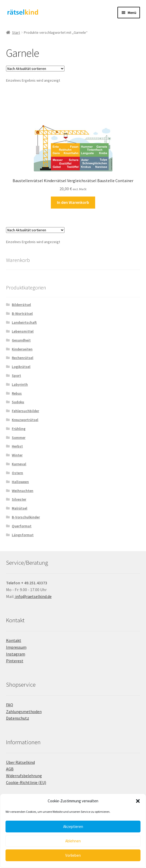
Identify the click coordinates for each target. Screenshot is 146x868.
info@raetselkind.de (33, 596)
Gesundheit (21, 340)
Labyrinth (20, 384)
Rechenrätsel (23, 358)
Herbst (17, 446)
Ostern (17, 473)
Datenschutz (18, 718)
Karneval (19, 464)
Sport (16, 376)
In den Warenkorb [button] (73, 202)
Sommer (19, 438)
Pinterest (15, 661)
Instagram (16, 654)
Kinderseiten (22, 349)
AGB (10, 769)
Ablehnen (73, 841)
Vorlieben (73, 855)
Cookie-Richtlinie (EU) (26, 782)
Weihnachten (23, 491)
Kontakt (14, 640)
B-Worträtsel (22, 313)
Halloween (20, 482)
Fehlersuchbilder (25, 411)
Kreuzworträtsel (25, 420)
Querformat (22, 526)
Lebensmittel (23, 331)
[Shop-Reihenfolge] (35, 69)
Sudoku (18, 402)
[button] (138, 801)
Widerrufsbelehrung (24, 776)
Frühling (19, 429)
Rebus (17, 393)
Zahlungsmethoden (24, 712)
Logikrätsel (21, 367)
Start (16, 32)
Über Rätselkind (20, 762)
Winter (17, 455)
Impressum (16, 647)
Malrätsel (20, 508)
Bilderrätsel (21, 305)
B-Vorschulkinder (26, 517)
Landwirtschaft (24, 322)
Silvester (19, 499)
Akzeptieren (73, 827)
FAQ (10, 705)
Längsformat (23, 535)
